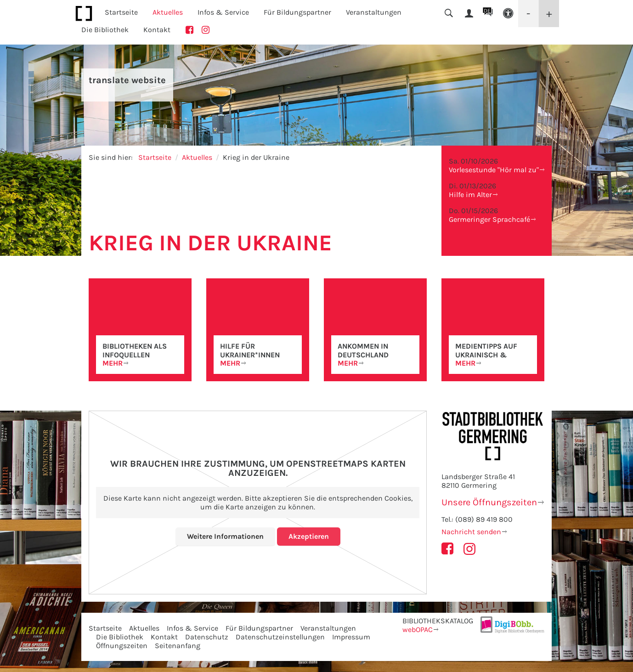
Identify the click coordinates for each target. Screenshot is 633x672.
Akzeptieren (309, 536)
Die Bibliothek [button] (105, 30)
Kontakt (157, 30)
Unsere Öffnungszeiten (489, 502)
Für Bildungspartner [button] (297, 12)
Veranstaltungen (328, 628)
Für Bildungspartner (259, 628)
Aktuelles (197, 157)
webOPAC (418, 630)
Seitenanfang (178, 646)
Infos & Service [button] (223, 12)
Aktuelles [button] (168, 12)
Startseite (121, 12)
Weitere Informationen (225, 536)
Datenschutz (207, 637)
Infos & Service (192, 628)
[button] (508, 14)
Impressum (351, 637)
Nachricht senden (471, 532)
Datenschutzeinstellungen (280, 637)
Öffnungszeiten (122, 646)
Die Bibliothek (120, 637)
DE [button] (487, 11)
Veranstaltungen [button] (374, 12)
